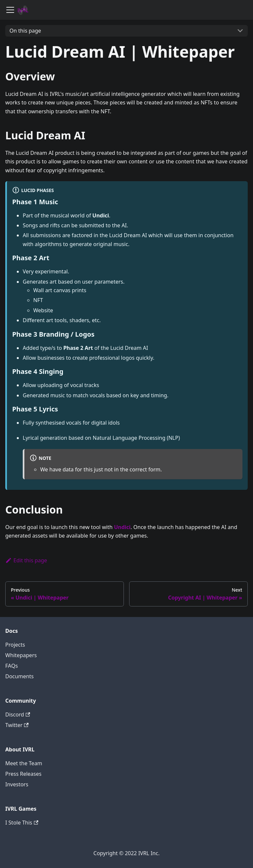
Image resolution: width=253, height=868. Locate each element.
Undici (122, 527)
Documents (19, 676)
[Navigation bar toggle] (10, 10)
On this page (25, 31)
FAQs (12, 666)
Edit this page (26, 560)
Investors (17, 784)
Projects (15, 645)
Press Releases (23, 774)
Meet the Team (24, 763)
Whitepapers (21, 655)
